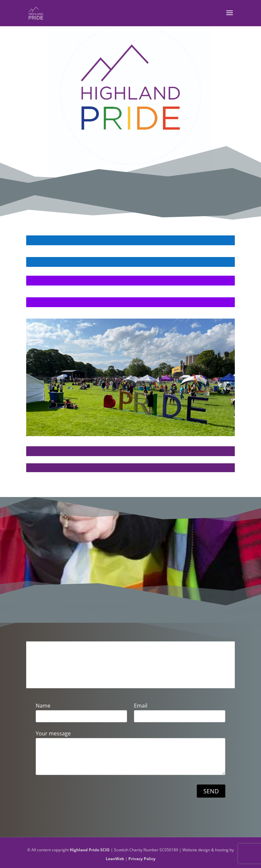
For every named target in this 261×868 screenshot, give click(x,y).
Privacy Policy (142, 859)
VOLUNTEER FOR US (130, 290)
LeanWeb (115, 859)
